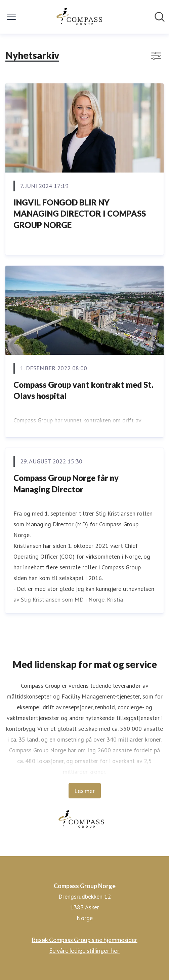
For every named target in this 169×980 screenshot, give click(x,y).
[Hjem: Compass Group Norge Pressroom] (82, 17)
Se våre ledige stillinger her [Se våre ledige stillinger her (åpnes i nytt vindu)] (84, 950)
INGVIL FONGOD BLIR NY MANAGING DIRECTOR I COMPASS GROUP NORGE (80, 214)
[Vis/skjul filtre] (156, 56)
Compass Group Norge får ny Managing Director (66, 483)
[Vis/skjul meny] (11, 17)
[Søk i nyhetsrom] (160, 17)
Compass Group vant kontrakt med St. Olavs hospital (83, 390)
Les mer (85, 791)
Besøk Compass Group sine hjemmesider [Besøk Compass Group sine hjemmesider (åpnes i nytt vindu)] (84, 940)
